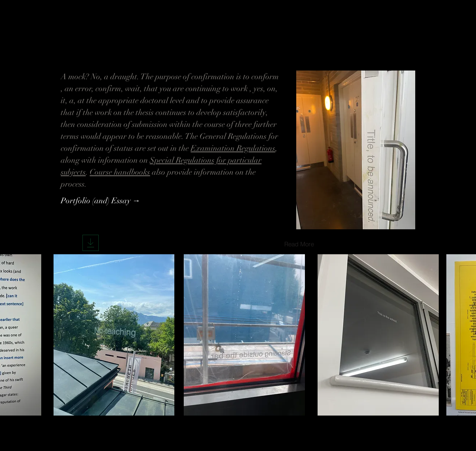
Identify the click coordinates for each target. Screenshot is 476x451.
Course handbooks (120, 172)
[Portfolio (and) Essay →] (101, 201)
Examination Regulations (233, 148)
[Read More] (299, 244)
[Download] (91, 243)
